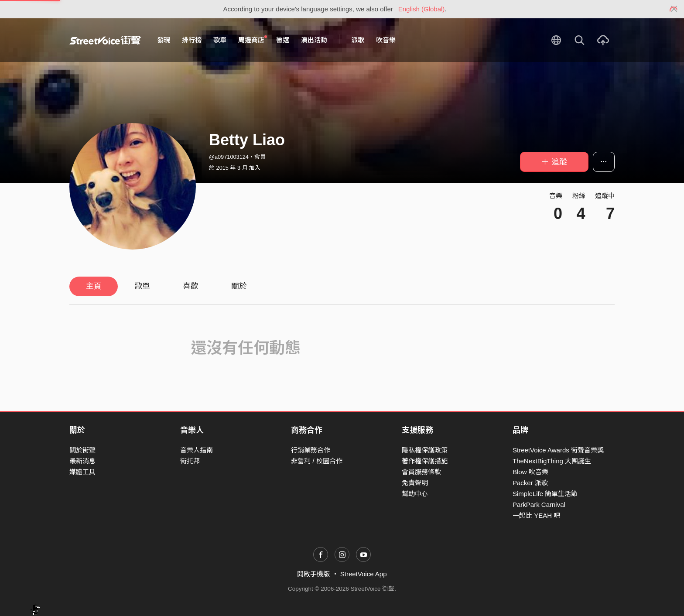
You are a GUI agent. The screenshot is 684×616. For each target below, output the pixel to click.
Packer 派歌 (530, 483)
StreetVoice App (364, 574)
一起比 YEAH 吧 (536, 515)
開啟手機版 (313, 574)
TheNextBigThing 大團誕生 (552, 461)
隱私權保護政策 (425, 450)
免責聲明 (415, 483)
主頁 (94, 286)
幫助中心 (415, 494)
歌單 (220, 40)
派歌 (358, 40)
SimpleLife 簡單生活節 (545, 494)
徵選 (283, 40)
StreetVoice (105, 40)
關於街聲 (82, 450)
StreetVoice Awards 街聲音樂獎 (558, 450)
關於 (239, 286)
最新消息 (82, 461)
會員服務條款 (421, 472)
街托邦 (190, 461)
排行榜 (192, 40)
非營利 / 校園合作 (317, 461)
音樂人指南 (197, 450)
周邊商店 (253, 40)
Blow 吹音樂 (530, 472)
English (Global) (422, 9)
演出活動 (314, 40)
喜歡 (191, 286)
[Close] (674, 9)
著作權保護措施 (425, 461)
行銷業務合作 (311, 450)
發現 (164, 40)
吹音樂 (386, 40)
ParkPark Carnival (539, 505)
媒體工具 (82, 472)
